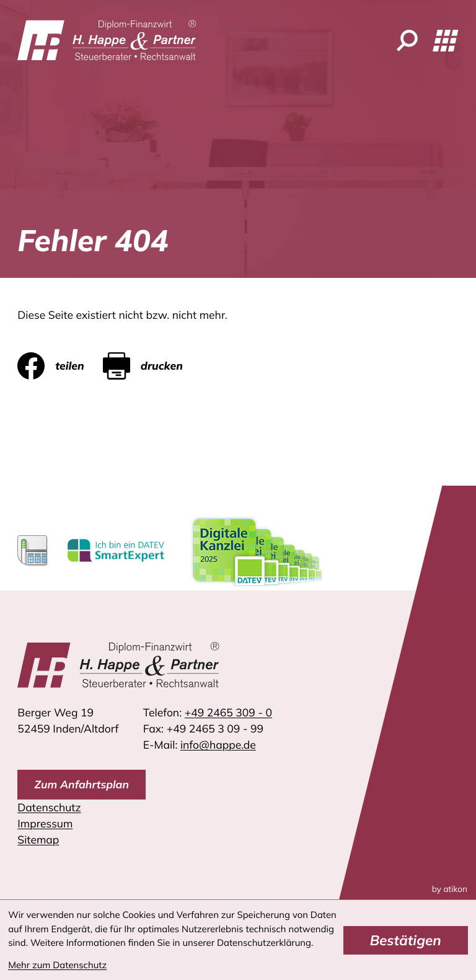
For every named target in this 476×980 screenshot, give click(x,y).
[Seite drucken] (152, 366)
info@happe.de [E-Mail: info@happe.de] (218, 745)
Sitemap (38, 840)
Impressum (45, 824)
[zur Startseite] (107, 40)
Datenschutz (49, 808)
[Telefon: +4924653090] (228, 713)
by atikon (450, 889)
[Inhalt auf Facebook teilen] (60, 366)
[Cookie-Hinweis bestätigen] (406, 940)
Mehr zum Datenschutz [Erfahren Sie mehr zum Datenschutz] (57, 965)
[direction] (82, 785)
